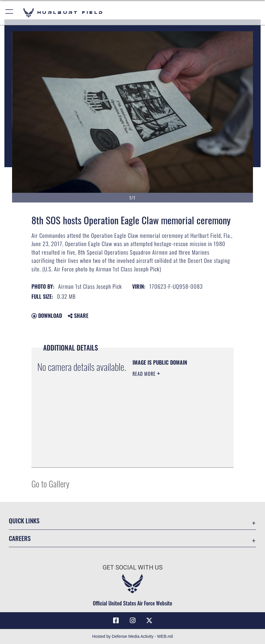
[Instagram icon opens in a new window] (132, 620)
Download (47, 316)
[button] (10, 13)
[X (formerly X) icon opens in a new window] (149, 620)
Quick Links (24, 521)
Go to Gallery (50, 483)
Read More (145, 374)
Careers (20, 538)
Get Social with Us (132, 567)
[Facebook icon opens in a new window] (116, 620)
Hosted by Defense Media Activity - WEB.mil (133, 636)
